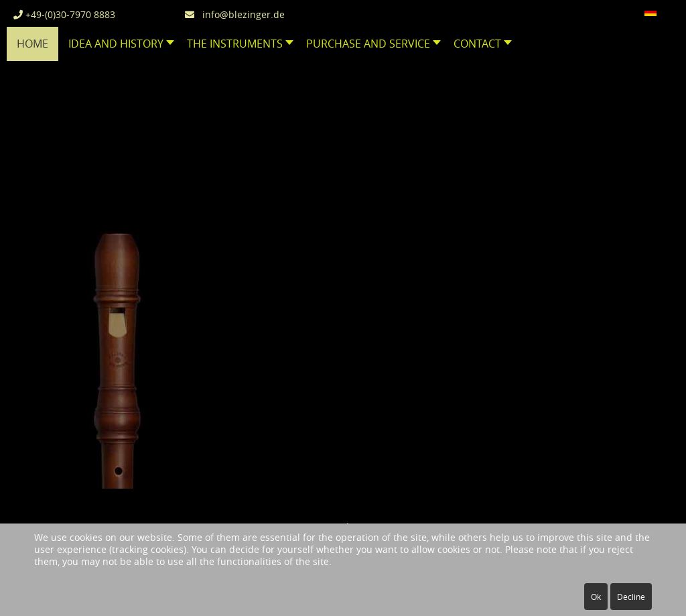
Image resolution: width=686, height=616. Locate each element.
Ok (596, 597)
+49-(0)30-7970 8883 (64, 14)
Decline (631, 597)
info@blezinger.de (235, 14)
